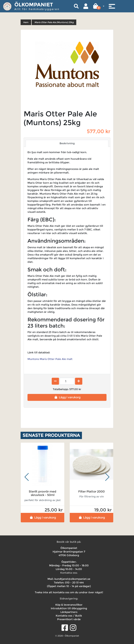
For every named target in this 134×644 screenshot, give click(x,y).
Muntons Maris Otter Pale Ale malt (50, 359)
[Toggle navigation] (112, 6)
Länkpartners (69, 612)
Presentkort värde (69, 619)
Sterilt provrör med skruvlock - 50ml (43, 493)
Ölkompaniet (34, 5)
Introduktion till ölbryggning (69, 608)
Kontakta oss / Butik (69, 616)
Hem (26, 22)
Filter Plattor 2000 (91, 492)
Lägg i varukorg (67, 397)
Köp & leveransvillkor (69, 605)
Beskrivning (67, 143)
